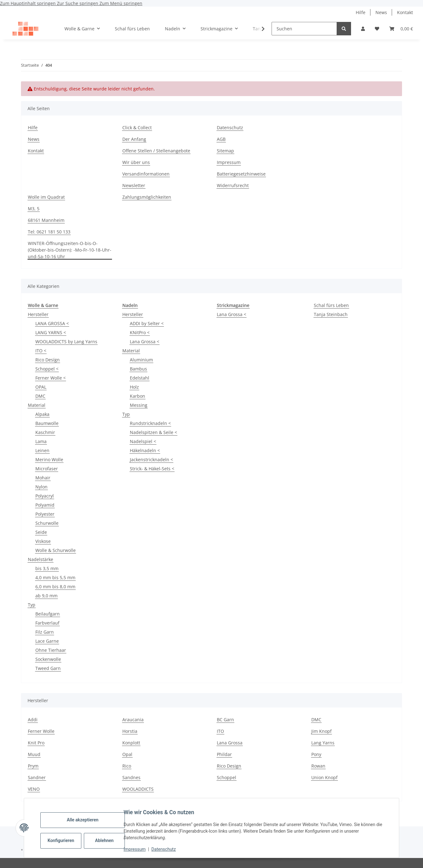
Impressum (140, 849)
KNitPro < (140, 332)
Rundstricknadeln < (150, 423)
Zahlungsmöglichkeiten (147, 197)
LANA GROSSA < (52, 323)
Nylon (41, 487)
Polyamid (45, 505)
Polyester (45, 514)
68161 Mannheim (46, 220)
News (381, 12)
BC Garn (225, 720)
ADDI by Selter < (147, 323)
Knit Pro (36, 743)
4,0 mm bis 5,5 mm (55, 577)
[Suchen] (304, 29)
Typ (32, 605)
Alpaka (42, 414)
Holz (134, 387)
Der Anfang (134, 139)
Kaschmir (45, 432)
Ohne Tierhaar (51, 650)
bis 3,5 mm (47, 568)
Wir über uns (136, 162)
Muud (34, 754)
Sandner (37, 777)
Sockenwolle (48, 659)
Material (37, 405)
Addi (33, 720)
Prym (33, 766)
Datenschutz (169, 849)
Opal (127, 754)
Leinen (42, 450)
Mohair (43, 478)
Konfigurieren (66, 840)
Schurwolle (47, 523)
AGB (221, 139)
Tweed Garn (48, 668)
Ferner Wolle (41, 731)
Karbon (138, 396)
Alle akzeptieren (87, 820)
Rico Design (229, 766)
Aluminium (141, 360)
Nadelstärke (41, 559)
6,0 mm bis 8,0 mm (55, 587)
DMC (40, 396)
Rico (127, 766)
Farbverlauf (47, 623)
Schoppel (227, 777)
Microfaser (47, 469)
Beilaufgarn (48, 614)
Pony (316, 754)
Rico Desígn (48, 360)
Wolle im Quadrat (46, 197)
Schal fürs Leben (331, 305)
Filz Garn (45, 632)
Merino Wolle (49, 460)
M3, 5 (34, 209)
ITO (220, 731)
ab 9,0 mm (46, 596)
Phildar (224, 754)
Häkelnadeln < (145, 450)
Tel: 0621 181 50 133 (49, 232)
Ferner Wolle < (51, 378)
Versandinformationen (146, 174)
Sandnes (131, 777)
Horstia (130, 731)
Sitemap (225, 151)
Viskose (43, 541)
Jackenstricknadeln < (151, 460)
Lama (41, 441)
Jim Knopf (321, 731)
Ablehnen (109, 840)
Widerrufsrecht (233, 185)
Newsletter (134, 185)
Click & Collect (137, 128)
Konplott (131, 743)
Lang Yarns (323, 743)
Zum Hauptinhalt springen (28, 3)
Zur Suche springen (78, 3)
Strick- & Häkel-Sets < (152, 469)
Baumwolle (47, 423)
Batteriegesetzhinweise (241, 174)
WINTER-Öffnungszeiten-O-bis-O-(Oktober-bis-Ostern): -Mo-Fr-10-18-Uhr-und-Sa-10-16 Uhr (70, 250)
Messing (139, 405)
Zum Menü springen (121, 3)
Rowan (318, 766)
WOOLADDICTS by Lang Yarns (66, 342)
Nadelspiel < (143, 441)
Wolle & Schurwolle (56, 550)
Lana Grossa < (145, 342)
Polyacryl (45, 496)
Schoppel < (47, 369)
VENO (34, 789)
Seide (41, 532)
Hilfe (361, 12)
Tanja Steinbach (331, 314)
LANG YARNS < (51, 332)
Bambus (138, 369)
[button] (363, 29)
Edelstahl (140, 378)
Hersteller (38, 314)
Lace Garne (47, 641)
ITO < (41, 351)
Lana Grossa (230, 743)
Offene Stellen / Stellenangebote (156, 151)
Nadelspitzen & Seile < (153, 432)
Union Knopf (324, 777)
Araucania (133, 720)
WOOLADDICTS (138, 789)
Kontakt (405, 12)
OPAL (41, 387)
